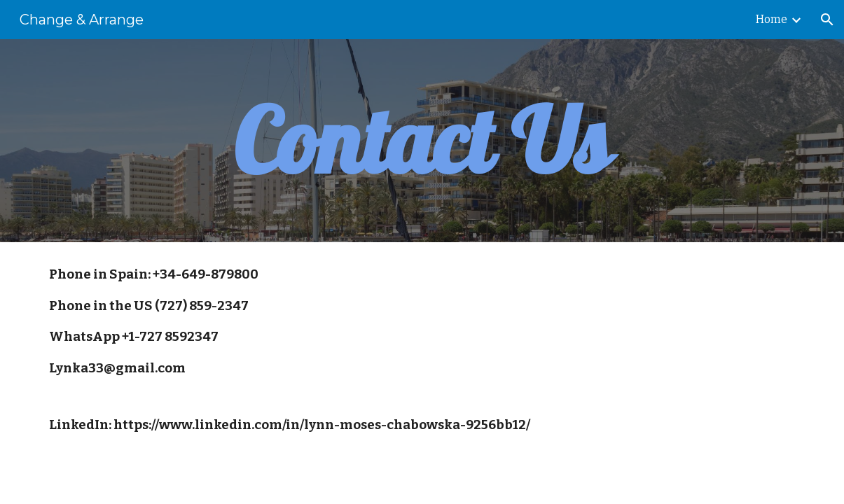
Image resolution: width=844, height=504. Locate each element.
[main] (422, 141)
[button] (827, 20)
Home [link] (772, 19)
